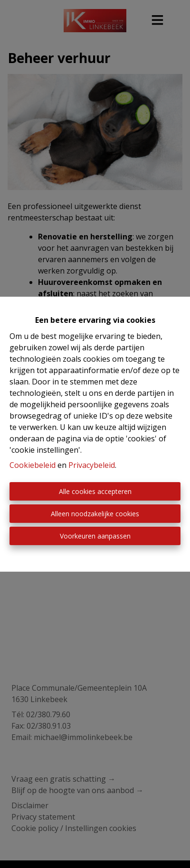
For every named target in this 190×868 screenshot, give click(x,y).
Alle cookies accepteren (95, 491)
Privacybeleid (92, 465)
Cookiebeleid (33, 465)
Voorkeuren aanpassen (95, 536)
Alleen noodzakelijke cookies (95, 514)
